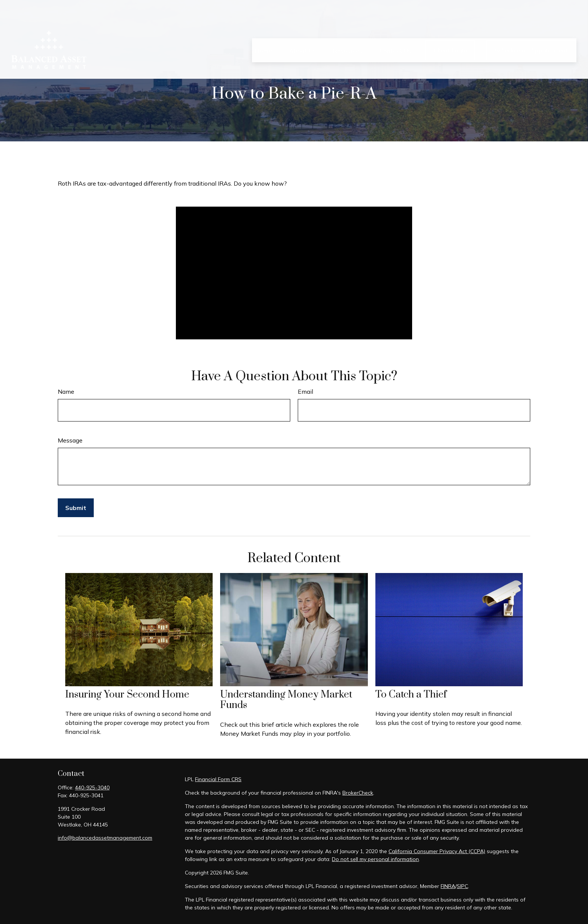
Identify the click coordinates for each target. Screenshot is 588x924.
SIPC (462, 886)
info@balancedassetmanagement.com (105, 838)
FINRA (448, 886)
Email (305, 391)
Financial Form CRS (218, 779)
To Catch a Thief (411, 695)
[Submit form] (76, 508)
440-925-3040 (92, 787)
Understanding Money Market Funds (286, 700)
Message (70, 440)
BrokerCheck (358, 793)
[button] (263, 29)
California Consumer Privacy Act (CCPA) (437, 851)
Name (66, 391)
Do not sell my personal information (375, 859)
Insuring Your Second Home (127, 695)
